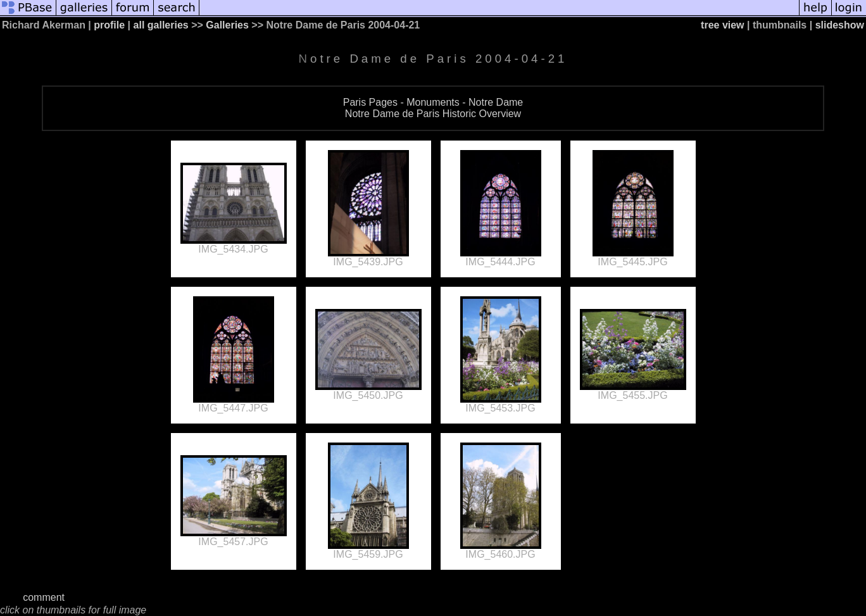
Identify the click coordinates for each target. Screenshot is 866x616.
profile (109, 25)
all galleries (161, 25)
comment (44, 597)
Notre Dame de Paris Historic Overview (433, 114)
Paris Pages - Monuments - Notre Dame (433, 102)
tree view (722, 25)
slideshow (840, 25)
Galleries (227, 25)
